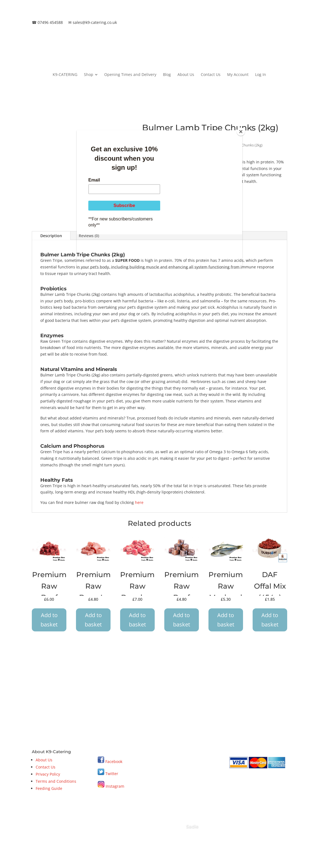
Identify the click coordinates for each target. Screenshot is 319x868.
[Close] (241, 132)
